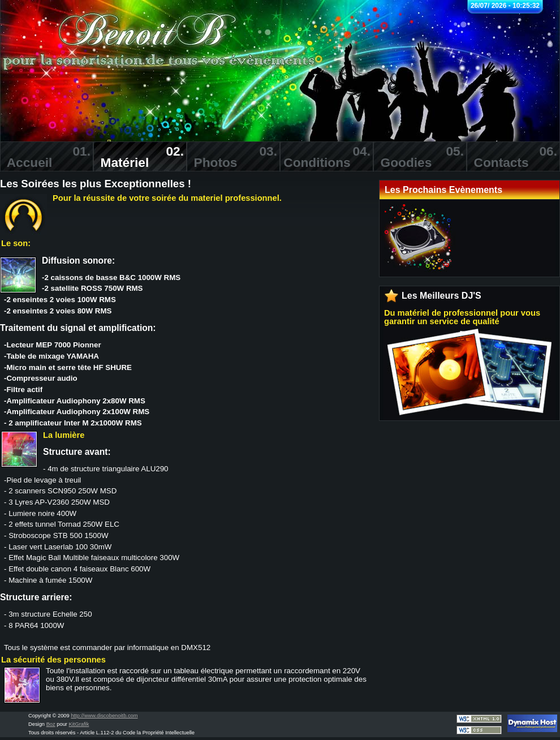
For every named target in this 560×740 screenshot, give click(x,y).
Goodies (419, 157)
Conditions (325, 157)
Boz (51, 724)
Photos (232, 157)
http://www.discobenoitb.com (104, 716)
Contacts (512, 157)
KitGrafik (79, 724)
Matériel (139, 157)
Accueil (45, 157)
